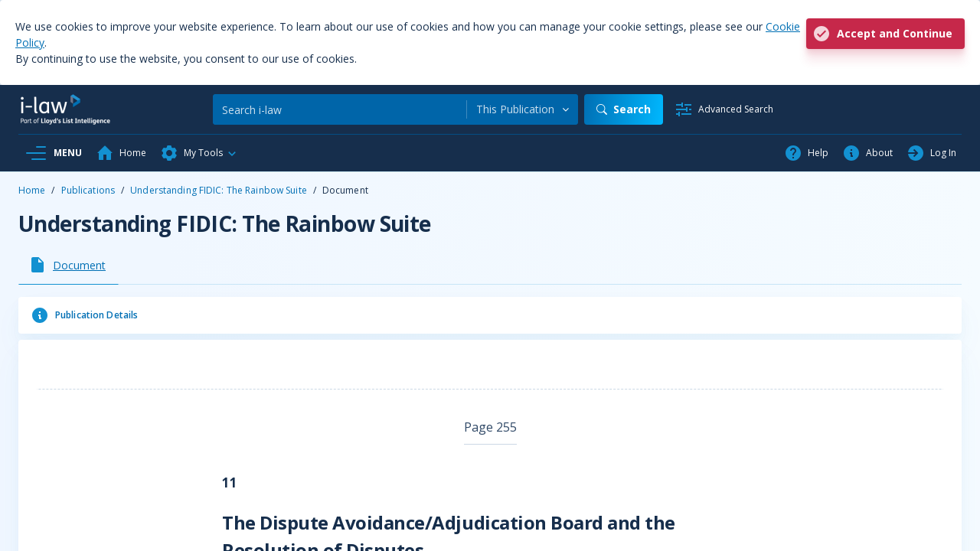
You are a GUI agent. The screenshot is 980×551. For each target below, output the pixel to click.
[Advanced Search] (724, 109)
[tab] (69, 265)
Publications (88, 190)
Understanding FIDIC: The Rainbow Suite (219, 190)
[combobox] (523, 109)
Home (32, 190)
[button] (199, 153)
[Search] (340, 109)
